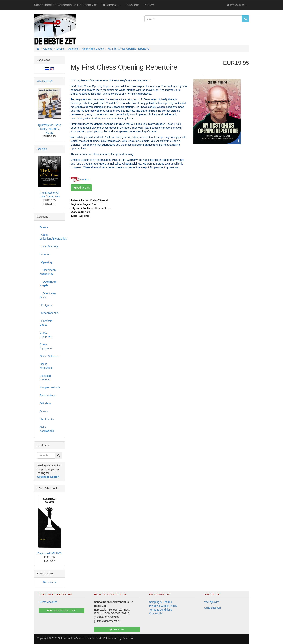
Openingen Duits (48, 295)
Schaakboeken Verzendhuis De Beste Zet (65, 5)
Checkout (132, 5)
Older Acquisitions (47, 429)
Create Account (48, 602)
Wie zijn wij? (212, 602)
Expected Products (45, 378)
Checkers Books (46, 323)
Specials (42, 149)
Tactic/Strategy (49, 247)
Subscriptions (48, 395)
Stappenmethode (50, 387)
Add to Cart (81, 188)
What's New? (45, 81)
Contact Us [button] (117, 629)
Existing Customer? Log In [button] (62, 611)
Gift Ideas (45, 403)
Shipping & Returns (161, 602)
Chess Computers (46, 335)
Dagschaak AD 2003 (49, 553)
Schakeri (127, 638)
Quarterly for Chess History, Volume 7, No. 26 (49, 129)
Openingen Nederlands (48, 272)
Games (44, 411)
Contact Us (156, 613)
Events (45, 254)
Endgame (46, 305)
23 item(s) (111, 5)
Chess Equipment (46, 346)
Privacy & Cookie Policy (163, 606)
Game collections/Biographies (51, 237)
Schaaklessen (212, 608)
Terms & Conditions (161, 610)
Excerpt (85, 179)
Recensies (49, 582)
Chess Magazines (46, 366)
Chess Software (49, 356)
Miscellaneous (49, 313)
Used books (47, 419)
